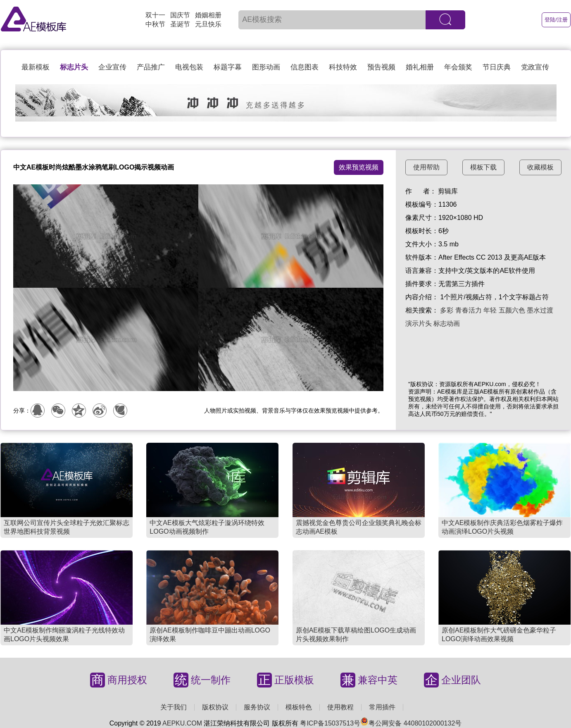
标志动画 (447, 323)
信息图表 (305, 67)
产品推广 (151, 67)
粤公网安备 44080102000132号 (411, 723)
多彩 (447, 310)
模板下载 (483, 167)
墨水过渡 (540, 310)
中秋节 (155, 24)
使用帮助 (426, 167)
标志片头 (74, 67)
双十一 (155, 15)
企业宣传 (112, 67)
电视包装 (189, 67)
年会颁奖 (458, 67)
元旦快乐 (208, 24)
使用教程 (340, 707)
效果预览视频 (359, 167)
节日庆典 (497, 67)
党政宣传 (535, 67)
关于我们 (174, 707)
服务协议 (257, 707)
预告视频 (381, 67)
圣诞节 (180, 24)
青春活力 (469, 310)
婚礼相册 (420, 67)
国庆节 (180, 15)
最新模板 (36, 67)
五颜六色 (512, 310)
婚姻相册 (208, 15)
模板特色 (299, 707)
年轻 (490, 310)
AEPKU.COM (182, 723)
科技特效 (343, 67)
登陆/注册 (556, 20)
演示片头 (419, 323)
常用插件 (382, 707)
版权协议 (215, 707)
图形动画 (266, 67)
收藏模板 (540, 167)
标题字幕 (228, 67)
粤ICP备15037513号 (330, 723)
